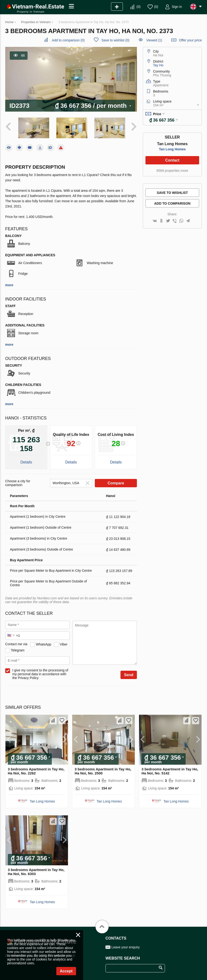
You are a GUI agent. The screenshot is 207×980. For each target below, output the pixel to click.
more (9, 285)
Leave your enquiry (126, 947)
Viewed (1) (154, 40)
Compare (116, 483)
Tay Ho (158, 65)
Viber (63, 644)
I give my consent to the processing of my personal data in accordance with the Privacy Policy (40, 674)
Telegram (18, 650)
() (138, 7)
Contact (172, 160)
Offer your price (190, 40)
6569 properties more (172, 171)
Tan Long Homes (172, 149)
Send (129, 674)
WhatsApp (44, 644)
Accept (66, 971)
